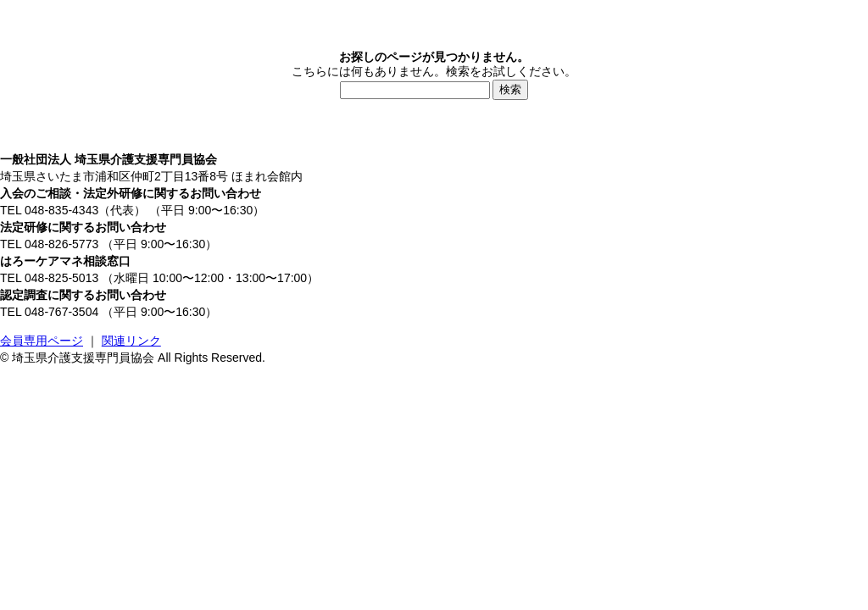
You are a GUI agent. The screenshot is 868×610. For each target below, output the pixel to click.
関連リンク (131, 341)
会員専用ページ (42, 341)
